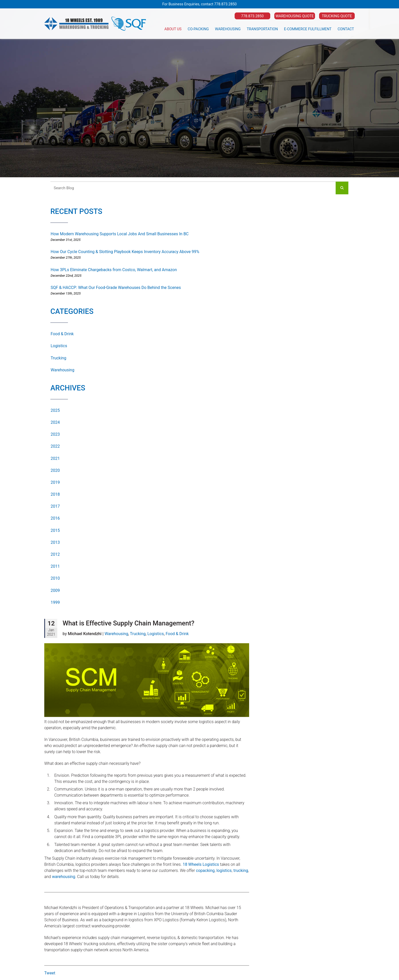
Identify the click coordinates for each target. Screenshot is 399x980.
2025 (55, 410)
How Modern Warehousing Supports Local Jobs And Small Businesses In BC (120, 234)
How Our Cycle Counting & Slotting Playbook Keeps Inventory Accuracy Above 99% (125, 252)
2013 (55, 542)
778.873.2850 (225, 4)
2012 (55, 554)
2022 (55, 446)
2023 (55, 434)
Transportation (262, 29)
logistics (224, 871)
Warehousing (228, 29)
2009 (55, 590)
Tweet (50, 973)
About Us (173, 29)
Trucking (58, 358)
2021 (55, 458)
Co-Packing (198, 29)
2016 (55, 518)
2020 (55, 470)
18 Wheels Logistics (201, 864)
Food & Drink (62, 334)
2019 (55, 482)
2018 (55, 494)
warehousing (63, 877)
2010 (55, 578)
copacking (205, 871)
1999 (55, 602)
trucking (241, 871)
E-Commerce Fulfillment (308, 29)
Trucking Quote (337, 16)
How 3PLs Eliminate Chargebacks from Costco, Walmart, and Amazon (114, 270)
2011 (55, 566)
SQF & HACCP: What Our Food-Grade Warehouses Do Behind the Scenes (116, 288)
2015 (55, 530)
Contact (346, 29)
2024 (55, 422)
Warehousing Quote (295, 16)
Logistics (59, 346)
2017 (55, 506)
